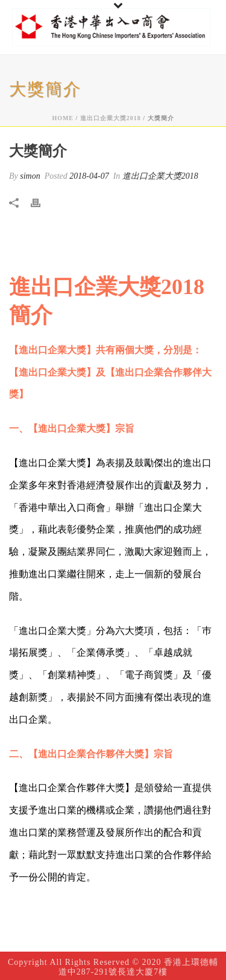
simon (30, 176)
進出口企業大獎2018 (111, 118)
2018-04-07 (89, 176)
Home (63, 118)
